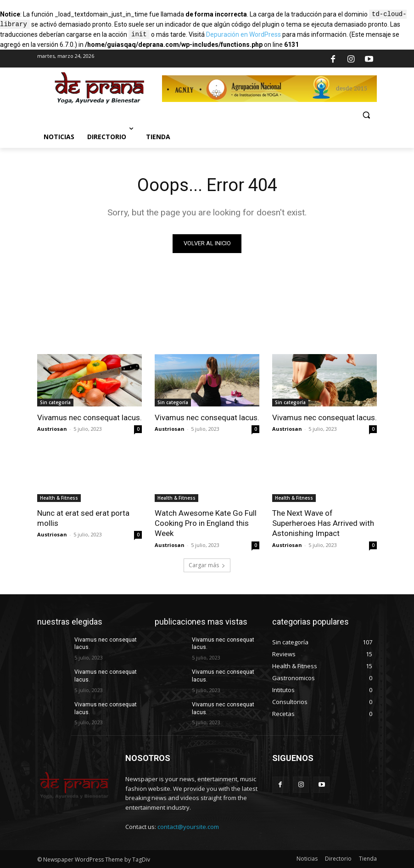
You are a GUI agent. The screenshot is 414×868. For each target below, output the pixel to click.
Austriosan (52, 429)
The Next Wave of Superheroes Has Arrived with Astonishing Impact (323, 523)
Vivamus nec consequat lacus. (90, 417)
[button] (366, 115)
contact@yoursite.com (188, 827)
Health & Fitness (59, 498)
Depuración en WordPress (243, 35)
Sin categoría (55, 402)
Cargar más (207, 565)
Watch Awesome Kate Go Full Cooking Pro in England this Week (206, 523)
